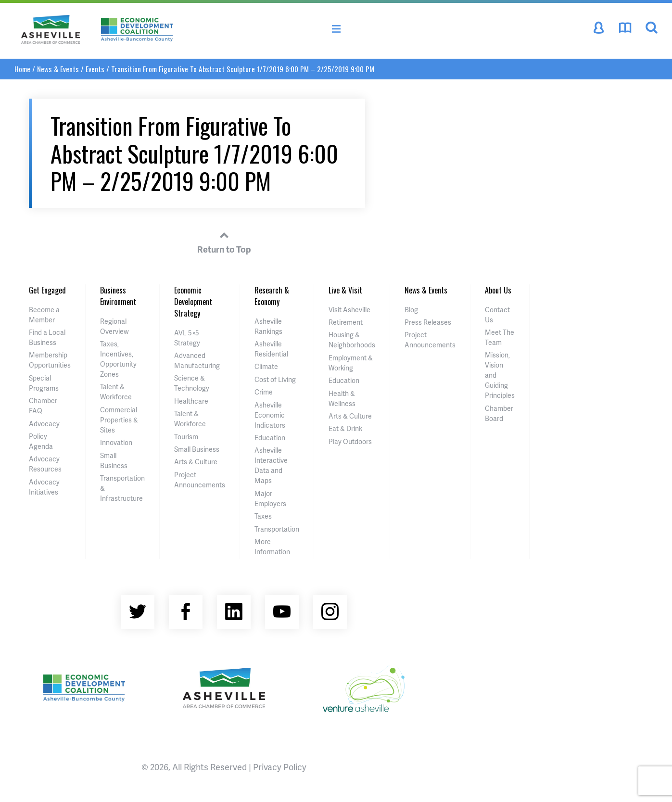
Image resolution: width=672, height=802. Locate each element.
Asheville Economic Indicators (270, 415)
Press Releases (428, 322)
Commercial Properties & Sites (119, 420)
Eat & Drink (345, 428)
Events (95, 69)
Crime (264, 392)
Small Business (197, 449)
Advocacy (44, 424)
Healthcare (191, 401)
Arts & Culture (196, 462)
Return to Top (224, 241)
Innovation (116, 442)
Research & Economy (272, 296)
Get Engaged (47, 290)
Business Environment (118, 296)
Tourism (186, 437)
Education (270, 438)
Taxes (263, 516)
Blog (411, 310)
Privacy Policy (280, 767)
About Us (498, 290)
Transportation (277, 529)
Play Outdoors (350, 441)
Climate (266, 366)
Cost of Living (275, 379)
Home (22, 69)
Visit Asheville (349, 310)
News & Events (58, 69)
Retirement (346, 322)
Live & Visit (345, 290)
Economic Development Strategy (193, 302)
